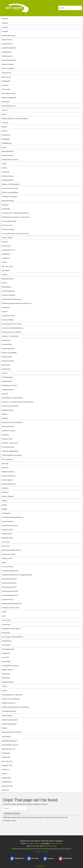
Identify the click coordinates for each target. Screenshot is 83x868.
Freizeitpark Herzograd (9, 197)
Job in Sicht (6, 542)
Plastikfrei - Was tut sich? (10, 443)
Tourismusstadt (7, 357)
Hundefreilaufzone (8, 180)
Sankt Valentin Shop (8, 93)
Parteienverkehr (7, 558)
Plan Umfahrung (7, 459)
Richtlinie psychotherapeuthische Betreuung (16, 303)
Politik (4, 562)
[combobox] (70, 8)
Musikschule (6, 135)
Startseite (5, 18)
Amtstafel (5, 27)
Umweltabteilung (7, 377)
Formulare (5, 85)
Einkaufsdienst (7, 287)
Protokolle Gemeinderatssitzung (12, 517)
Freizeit (4, 164)
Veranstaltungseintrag (9, 711)
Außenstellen (6, 736)
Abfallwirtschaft (7, 381)
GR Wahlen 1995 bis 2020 (10, 608)
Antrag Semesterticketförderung (12, 328)
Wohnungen (6, 102)
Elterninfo (5, 242)
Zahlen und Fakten (8, 68)
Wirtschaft (5, 464)
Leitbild (4, 612)
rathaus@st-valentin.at (33, 843)
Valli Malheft (6, 270)
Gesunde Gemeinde (8, 295)
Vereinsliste (6, 172)
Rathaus (5, 501)
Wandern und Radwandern (11, 184)
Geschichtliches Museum (10, 160)
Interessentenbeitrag (9, 476)
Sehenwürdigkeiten (8, 349)
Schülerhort (6, 258)
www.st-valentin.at (56, 843)
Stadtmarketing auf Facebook (12, 732)
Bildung (4, 127)
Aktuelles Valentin (8, 64)
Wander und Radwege (9, 353)
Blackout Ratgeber (8, 496)
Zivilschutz (5, 488)
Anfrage (4, 505)
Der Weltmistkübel (8, 447)
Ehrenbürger (6, 633)
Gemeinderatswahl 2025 (10, 571)
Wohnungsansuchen (8, 106)
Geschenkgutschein (8, 291)
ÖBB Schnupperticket (9, 98)
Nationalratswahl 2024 (9, 579)
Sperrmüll (5, 394)
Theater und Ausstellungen (11, 699)
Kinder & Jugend (7, 238)
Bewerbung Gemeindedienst (11, 550)
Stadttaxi (5, 414)
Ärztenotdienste (7, 40)
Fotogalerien (6, 653)
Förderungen (6, 89)
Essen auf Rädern (8, 320)
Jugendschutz (6, 246)
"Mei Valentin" (6, 645)
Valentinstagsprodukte (9, 724)
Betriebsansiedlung (8, 472)
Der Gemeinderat (7, 567)
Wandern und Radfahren (10, 192)
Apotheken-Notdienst (9, 48)
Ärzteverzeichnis (7, 44)
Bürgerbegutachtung (8, 36)
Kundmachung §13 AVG (10, 526)
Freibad (4, 168)
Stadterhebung (7, 641)
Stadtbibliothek (7, 143)
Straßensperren (7, 56)
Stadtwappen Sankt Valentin (11, 629)
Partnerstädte (6, 661)
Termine (5, 686)
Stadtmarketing (7, 716)
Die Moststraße (7, 344)
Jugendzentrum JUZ (8, 250)
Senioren (5, 312)
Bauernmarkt (6, 365)
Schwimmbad (6, 778)
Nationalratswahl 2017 (9, 587)
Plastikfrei (5, 418)
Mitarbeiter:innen (7, 538)
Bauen (4, 114)
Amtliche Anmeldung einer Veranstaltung (15, 707)
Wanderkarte (6, 209)
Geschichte (5, 657)
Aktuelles (5, 23)
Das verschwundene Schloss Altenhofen (15, 234)
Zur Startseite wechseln (12, 814)
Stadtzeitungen (7, 52)
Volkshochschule (7, 156)
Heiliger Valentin (7, 670)
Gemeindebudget (7, 521)
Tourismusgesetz (7, 480)
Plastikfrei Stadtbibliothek (10, 451)
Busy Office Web (42, 866)
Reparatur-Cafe (7, 439)
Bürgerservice (6, 73)
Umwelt (4, 373)
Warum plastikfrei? (8, 427)
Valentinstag (6, 674)
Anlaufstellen (6, 81)
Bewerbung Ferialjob (9, 554)
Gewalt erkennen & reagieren (11, 332)
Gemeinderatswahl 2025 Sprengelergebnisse (17, 575)
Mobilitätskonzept (7, 410)
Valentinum (5, 790)
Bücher (4, 147)
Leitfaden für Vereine (9, 431)
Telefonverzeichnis (50, 846)
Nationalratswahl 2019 (9, 583)
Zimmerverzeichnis (8, 361)
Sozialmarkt (6, 307)
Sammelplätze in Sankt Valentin (12, 398)
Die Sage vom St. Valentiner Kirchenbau (15, 213)
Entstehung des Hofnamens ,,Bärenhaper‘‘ (16, 217)
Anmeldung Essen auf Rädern (12, 324)
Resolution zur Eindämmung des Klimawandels (17, 402)
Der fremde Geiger (8, 229)
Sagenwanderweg (8, 201)
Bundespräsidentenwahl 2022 (12, 604)
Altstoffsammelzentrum (9, 385)
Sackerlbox (5, 435)
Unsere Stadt (6, 620)
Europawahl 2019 (8, 599)
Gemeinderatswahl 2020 (10, 591)
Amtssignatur (6, 513)
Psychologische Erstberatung (11, 299)
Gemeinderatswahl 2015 (10, 595)
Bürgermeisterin (7, 534)
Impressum (38, 851)
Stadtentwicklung (7, 682)
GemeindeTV (6, 678)
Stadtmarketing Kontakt (10, 720)
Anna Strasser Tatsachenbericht (12, 637)
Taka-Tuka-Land (7, 266)
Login (3, 616)
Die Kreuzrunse (7, 225)
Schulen (4, 131)
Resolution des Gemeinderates (12, 422)
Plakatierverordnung (8, 703)
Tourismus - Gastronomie (10, 336)
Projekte (4, 728)
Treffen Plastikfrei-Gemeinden (12, 455)
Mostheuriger (6, 369)
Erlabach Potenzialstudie (10, 406)
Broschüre (5, 205)
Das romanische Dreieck (10, 188)
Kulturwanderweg (7, 176)
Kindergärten (6, 139)
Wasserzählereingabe (9, 60)
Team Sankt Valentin (8, 316)
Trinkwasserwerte (8, 390)
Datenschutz (45, 851)
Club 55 (4, 283)
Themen (5, 110)
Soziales (4, 275)
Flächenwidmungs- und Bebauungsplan (15, 119)
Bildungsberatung (8, 151)
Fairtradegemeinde (8, 649)
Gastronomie (6, 340)
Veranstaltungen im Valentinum (12, 695)
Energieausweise (7, 530)
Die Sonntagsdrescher (9, 221)
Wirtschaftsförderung (9, 484)
